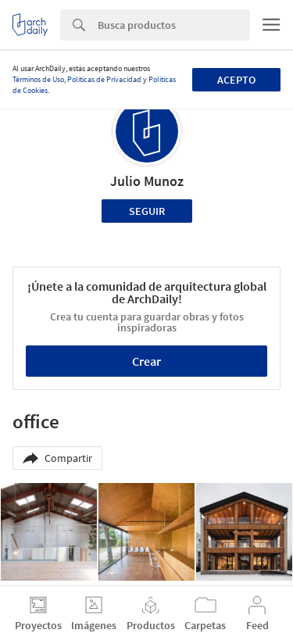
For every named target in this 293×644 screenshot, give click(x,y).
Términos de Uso (38, 79)
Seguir (147, 211)
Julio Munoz (147, 181)
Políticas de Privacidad (104, 79)
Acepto (236, 80)
